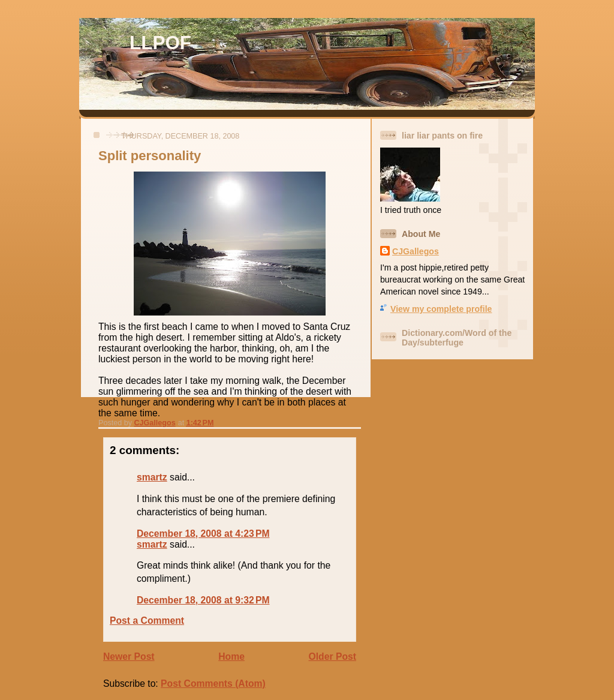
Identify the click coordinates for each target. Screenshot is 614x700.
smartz (152, 477)
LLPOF (160, 43)
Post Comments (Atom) (213, 684)
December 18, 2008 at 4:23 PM (203, 534)
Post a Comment (147, 621)
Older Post (332, 657)
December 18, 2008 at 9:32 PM (203, 600)
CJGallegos (416, 251)
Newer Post (129, 657)
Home (231, 657)
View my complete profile (441, 309)
